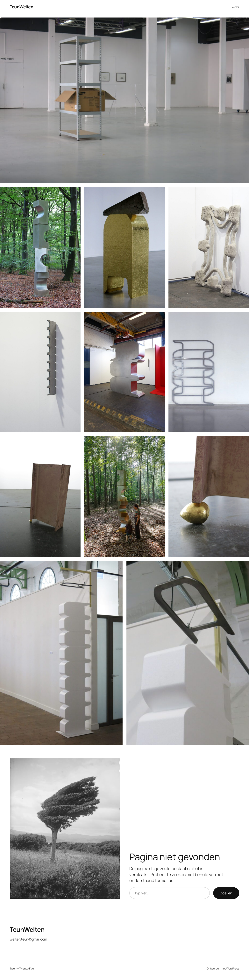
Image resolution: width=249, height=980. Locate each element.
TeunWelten (21, 7)
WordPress (233, 968)
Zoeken (226, 893)
